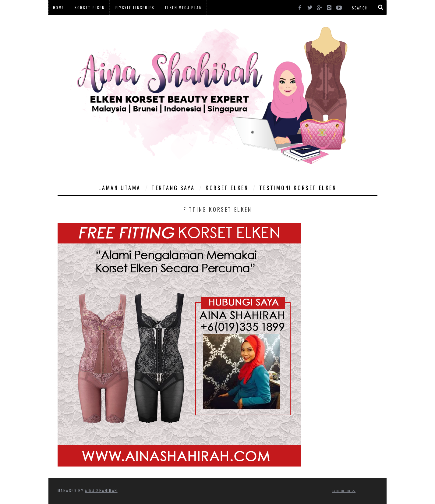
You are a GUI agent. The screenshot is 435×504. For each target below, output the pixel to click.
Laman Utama (120, 188)
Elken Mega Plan (184, 7)
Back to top (344, 491)
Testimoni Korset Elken (298, 188)
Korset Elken (90, 7)
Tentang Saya (173, 188)
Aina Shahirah (101, 490)
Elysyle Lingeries (135, 7)
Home (59, 7)
